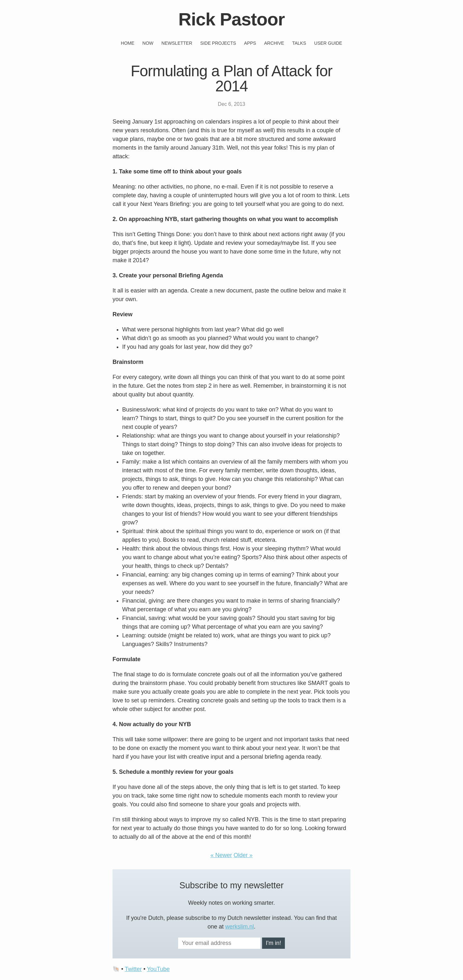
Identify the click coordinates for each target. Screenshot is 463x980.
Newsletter (177, 43)
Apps (250, 43)
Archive (274, 43)
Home (128, 43)
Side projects (218, 43)
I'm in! (273, 943)
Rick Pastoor (232, 19)
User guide (328, 43)
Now (148, 43)
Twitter (133, 969)
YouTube (158, 969)
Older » (243, 855)
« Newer (221, 855)
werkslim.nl (240, 927)
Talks (299, 43)
